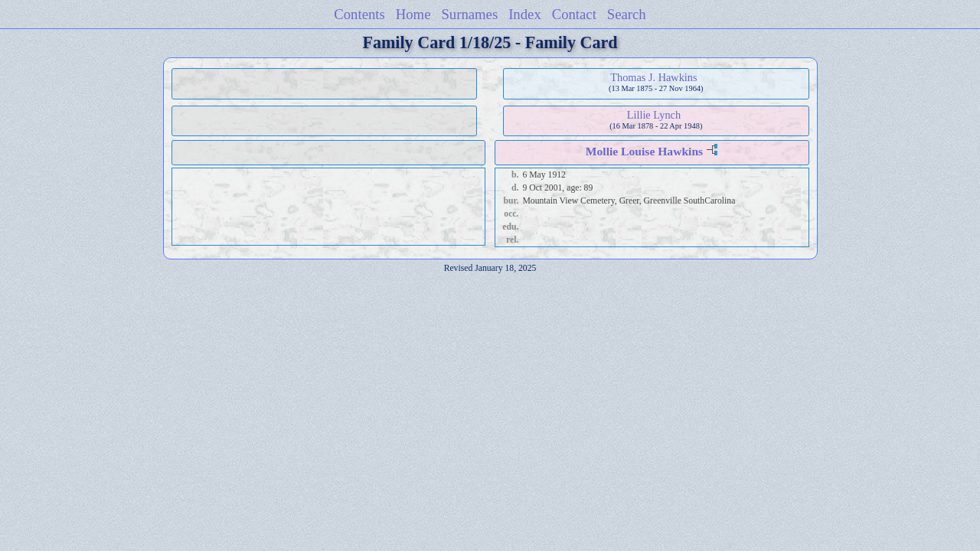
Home (413, 14)
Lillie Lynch (654, 115)
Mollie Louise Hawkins (644, 151)
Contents (359, 14)
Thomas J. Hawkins (653, 77)
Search (627, 14)
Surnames (469, 14)
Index (525, 14)
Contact (574, 14)
